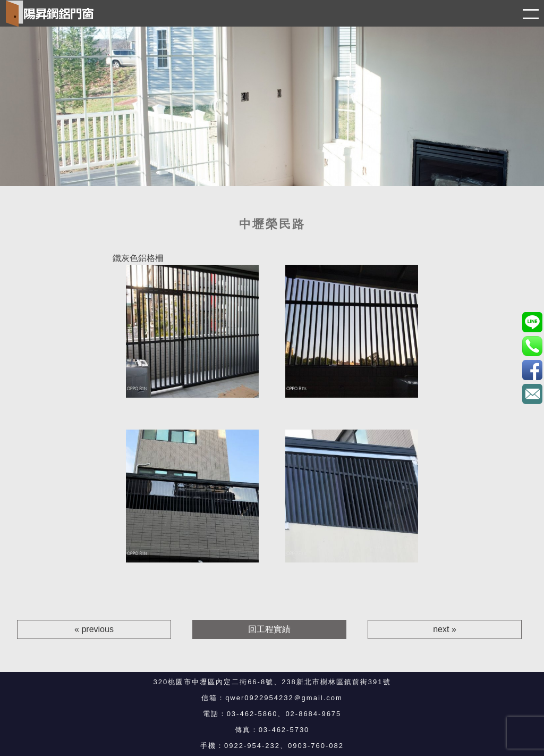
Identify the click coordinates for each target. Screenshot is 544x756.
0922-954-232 (252, 746)
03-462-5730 (284, 730)
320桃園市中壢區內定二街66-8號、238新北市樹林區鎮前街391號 (272, 682)
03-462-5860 (252, 714)
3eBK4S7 (532, 370)
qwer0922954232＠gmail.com (284, 698)
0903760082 (532, 322)
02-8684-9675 (313, 714)
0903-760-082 (316, 746)
